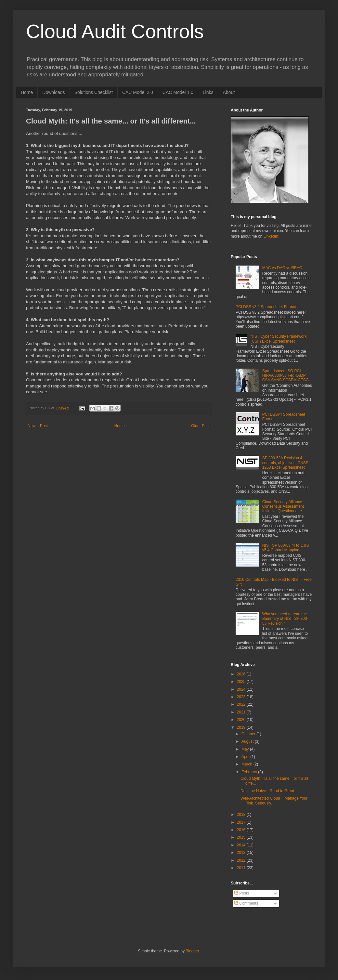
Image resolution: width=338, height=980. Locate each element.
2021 (242, 712)
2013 (242, 853)
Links (208, 92)
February (250, 772)
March (247, 764)
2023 (242, 697)
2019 (242, 727)
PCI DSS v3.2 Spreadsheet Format (266, 307)
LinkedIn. (272, 236)
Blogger (192, 951)
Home (27, 92)
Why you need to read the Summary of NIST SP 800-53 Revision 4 (285, 619)
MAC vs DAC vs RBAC (282, 268)
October (249, 734)
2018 (242, 815)
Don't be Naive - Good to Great (267, 791)
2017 (242, 822)
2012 (242, 860)
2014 (242, 845)
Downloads (53, 92)
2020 (242, 720)
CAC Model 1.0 (178, 92)
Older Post (200, 426)
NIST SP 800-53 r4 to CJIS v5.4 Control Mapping (286, 548)
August (248, 741)
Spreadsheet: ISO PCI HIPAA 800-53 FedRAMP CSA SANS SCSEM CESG (286, 376)
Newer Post (38, 426)
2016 (242, 830)
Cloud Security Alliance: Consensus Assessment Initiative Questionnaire (283, 507)
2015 (242, 837)
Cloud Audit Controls (115, 31)
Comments (246, 903)
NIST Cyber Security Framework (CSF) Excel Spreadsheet (279, 339)
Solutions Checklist (94, 92)
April (246, 757)
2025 (242, 682)
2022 (242, 704)
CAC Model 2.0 (138, 92)
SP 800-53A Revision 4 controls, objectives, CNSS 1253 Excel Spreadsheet (285, 463)
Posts (242, 893)
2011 (242, 868)
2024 (242, 689)
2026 (242, 674)
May (246, 749)
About (229, 92)
